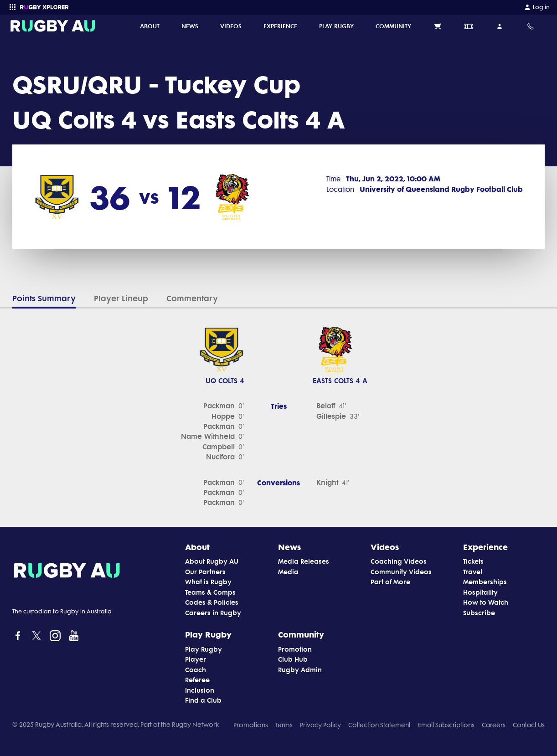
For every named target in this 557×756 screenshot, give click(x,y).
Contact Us (529, 725)
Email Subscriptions (446, 725)
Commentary (192, 298)
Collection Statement (379, 725)
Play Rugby (208, 634)
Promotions (251, 725)
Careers (494, 725)
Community (301, 634)
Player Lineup (121, 298)
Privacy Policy (320, 725)
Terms (284, 725)
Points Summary (44, 298)
